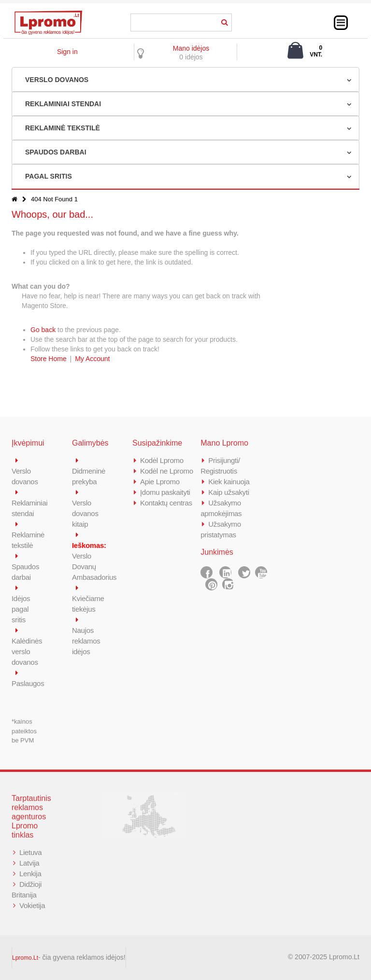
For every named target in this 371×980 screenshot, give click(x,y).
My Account (92, 359)
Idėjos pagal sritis (21, 609)
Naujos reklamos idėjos (86, 641)
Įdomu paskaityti (165, 492)
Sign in (67, 52)
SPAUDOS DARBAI (56, 152)
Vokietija (32, 905)
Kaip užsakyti (228, 492)
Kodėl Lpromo (162, 460)
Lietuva (30, 852)
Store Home (49, 359)
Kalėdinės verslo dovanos (27, 651)
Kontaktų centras (166, 503)
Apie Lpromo (160, 482)
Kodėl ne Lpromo (167, 471)
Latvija (29, 863)
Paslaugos (28, 683)
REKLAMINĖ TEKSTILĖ (63, 128)
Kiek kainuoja (229, 482)
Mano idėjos (191, 48)
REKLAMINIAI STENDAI (63, 104)
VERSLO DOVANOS (57, 80)
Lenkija (30, 874)
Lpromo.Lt (25, 958)
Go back (43, 330)
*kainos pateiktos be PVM (24, 731)
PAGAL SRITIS (49, 176)
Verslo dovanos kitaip (85, 513)
